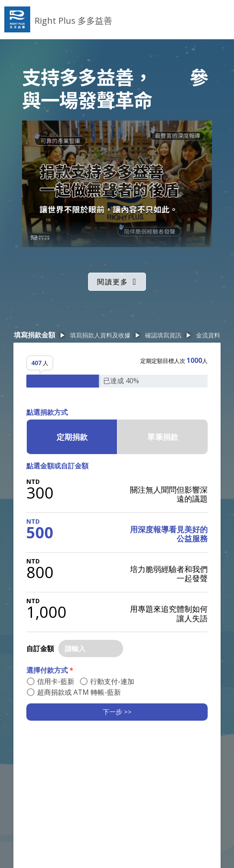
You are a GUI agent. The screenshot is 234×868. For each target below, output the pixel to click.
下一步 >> (117, 712)
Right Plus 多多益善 (73, 21)
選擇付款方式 (50, 670)
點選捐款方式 (47, 412)
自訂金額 (40, 649)
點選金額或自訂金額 (57, 466)
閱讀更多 (113, 282)
